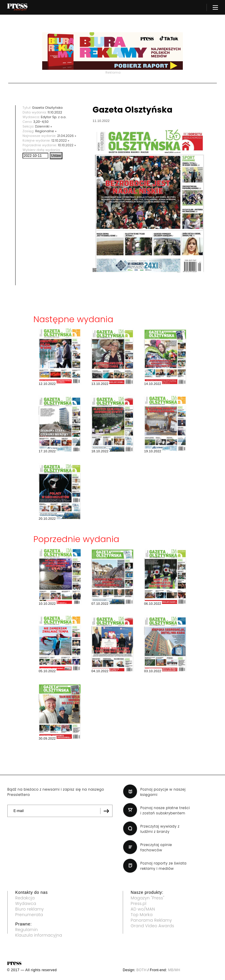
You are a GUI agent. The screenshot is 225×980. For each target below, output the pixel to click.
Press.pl (139, 903)
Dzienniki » (44, 126)
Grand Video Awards (152, 926)
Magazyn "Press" (148, 898)
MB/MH (174, 970)
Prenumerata (29, 915)
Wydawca (26, 903)
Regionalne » (46, 131)
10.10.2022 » (67, 145)
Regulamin (27, 930)
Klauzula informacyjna (39, 935)
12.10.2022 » (60, 140)
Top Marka (142, 915)
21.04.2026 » (67, 136)
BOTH (142, 970)
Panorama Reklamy (151, 920)
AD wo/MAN (143, 909)
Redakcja (25, 898)
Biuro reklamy (30, 909)
